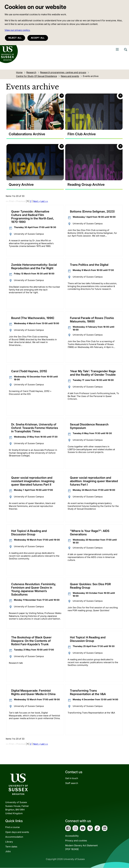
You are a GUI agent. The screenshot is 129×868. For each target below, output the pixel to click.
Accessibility (72, 836)
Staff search (72, 783)
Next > (36, 201)
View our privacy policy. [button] (17, 30)
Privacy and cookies (76, 841)
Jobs (8, 851)
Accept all (38, 38)
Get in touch (72, 778)
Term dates (11, 847)
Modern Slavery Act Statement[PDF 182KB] (81, 847)
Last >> (44, 201)
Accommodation (14, 837)
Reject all (15, 38)
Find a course (12, 827)
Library (9, 842)
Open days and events (17, 832)
